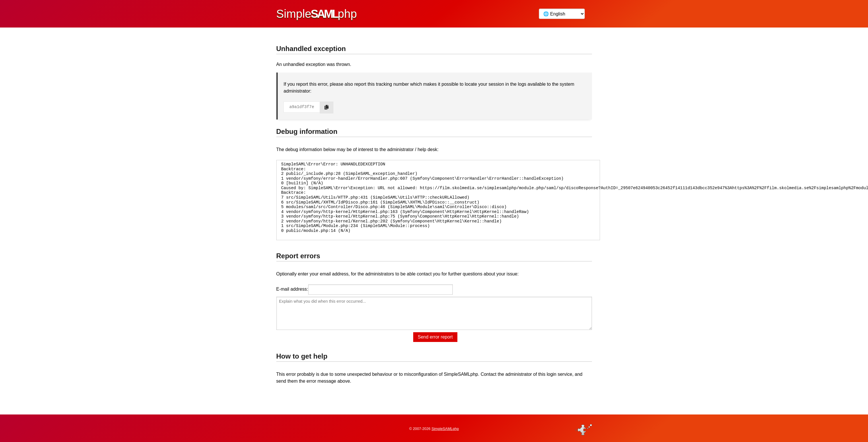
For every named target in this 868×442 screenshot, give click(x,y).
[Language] (562, 14)
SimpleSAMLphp (445, 429)
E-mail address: (292, 289)
